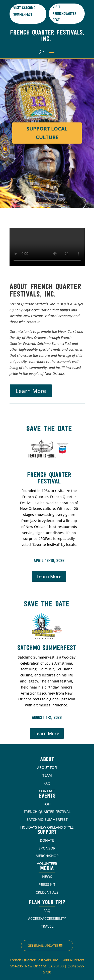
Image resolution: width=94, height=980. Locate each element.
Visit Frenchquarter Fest (64, 14)
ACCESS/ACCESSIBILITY (47, 918)
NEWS (47, 877)
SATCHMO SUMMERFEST (47, 819)
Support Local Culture (47, 133)
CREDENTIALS (47, 892)
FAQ (47, 783)
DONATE (47, 840)
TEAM (47, 775)
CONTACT (47, 791)
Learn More (31, 391)
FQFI (47, 804)
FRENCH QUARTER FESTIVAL (47, 812)
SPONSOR (47, 848)
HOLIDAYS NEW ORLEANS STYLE (47, 827)
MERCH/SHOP (47, 856)
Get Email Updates (43, 945)
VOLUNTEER (47, 863)
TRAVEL (47, 926)
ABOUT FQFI (47, 767)
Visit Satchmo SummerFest (24, 11)
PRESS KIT (47, 884)
